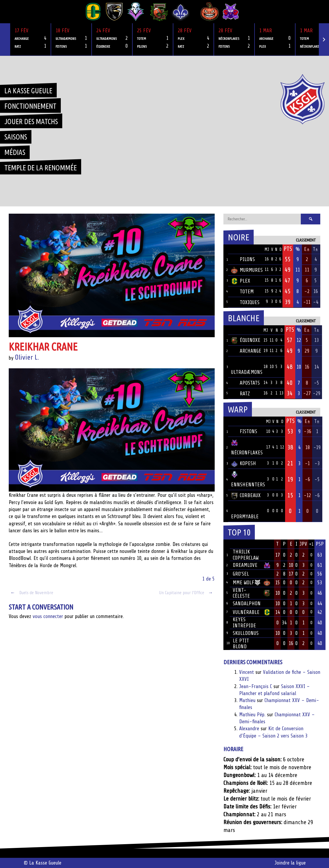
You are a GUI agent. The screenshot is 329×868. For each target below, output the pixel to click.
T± (315, 249)
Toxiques (245, 302)
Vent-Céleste (241, 593)
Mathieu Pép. (252, 715)
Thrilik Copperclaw (246, 555)
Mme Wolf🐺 (247, 583)
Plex (241, 281)
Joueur (240, 544)
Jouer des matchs (31, 122)
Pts (288, 249)
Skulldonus (246, 633)
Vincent (247, 672)
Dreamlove (245, 565)
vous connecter (48, 616)
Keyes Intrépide (244, 623)
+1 (311, 544)
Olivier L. (27, 357)
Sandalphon (247, 603)
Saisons (16, 137)
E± (307, 249)
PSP (320, 544)
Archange (246, 351)
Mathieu (247, 700)
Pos (226, 249)
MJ (267, 250)
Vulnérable (246, 612)
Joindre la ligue (290, 863)
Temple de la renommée (41, 168)
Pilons (243, 259)
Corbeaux (246, 495)
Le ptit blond (241, 644)
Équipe (239, 249)
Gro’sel (241, 574)
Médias (15, 152)
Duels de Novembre (31, 593)
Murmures (247, 270)
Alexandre (249, 728)
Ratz (240, 394)
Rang (227, 544)
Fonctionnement (30, 106)
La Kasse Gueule (28, 91)
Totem (242, 292)
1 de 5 (208, 579)
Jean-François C (256, 686)
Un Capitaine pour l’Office (187, 593)
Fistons (244, 431)
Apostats (245, 383)
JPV (303, 544)
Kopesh (243, 463)
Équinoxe (246, 340)
